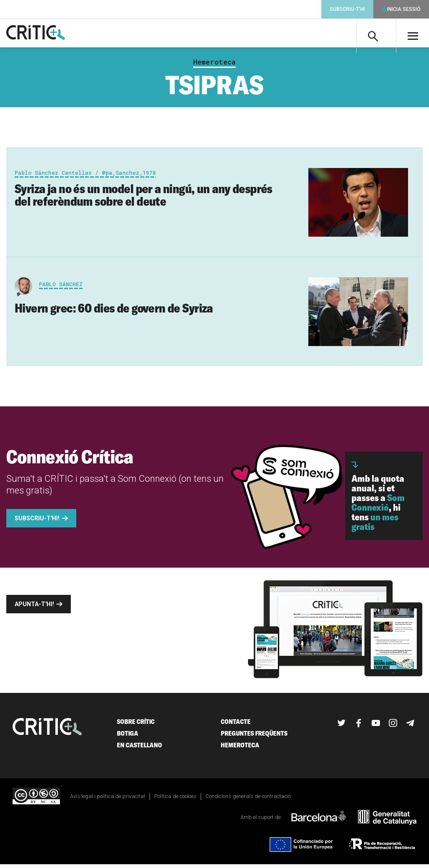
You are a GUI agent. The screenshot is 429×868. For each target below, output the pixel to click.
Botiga (128, 737)
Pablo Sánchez (61, 287)
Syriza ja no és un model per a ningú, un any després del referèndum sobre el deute (143, 198)
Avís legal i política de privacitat (108, 800)
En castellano (140, 748)
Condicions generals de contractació (248, 800)
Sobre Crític (136, 725)
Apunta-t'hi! (34, 607)
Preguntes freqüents (254, 737)
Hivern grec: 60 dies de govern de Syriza (114, 311)
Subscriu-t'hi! (37, 522)
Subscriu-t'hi (347, 9)
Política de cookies (175, 800)
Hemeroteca (214, 65)
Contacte (236, 725)
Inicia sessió (404, 9)
